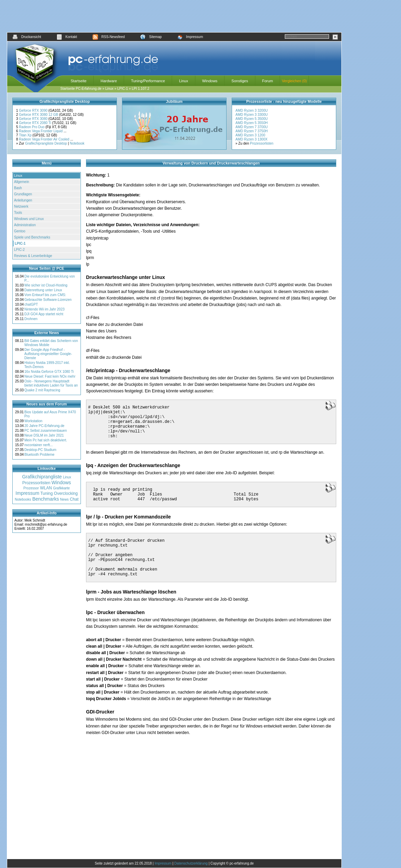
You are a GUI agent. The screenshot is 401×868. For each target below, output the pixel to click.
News (64, 499)
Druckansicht (27, 37)
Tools (18, 213)
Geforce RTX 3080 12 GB (39, 115)
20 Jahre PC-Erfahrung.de (44, 426)
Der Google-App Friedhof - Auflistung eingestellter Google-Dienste (48, 354)
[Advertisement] (174, 16)
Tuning (47, 493)
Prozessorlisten (262, 143)
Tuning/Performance (148, 81)
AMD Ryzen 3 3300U (252, 115)
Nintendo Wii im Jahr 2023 (44, 309)
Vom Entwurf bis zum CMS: (45, 295)
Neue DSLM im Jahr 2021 (44, 435)
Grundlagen (23, 194)
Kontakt (67, 37)
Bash (18, 188)
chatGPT (31, 304)
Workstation (33, 421)
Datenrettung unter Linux (43, 290)
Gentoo (20, 231)
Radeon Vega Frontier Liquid (41, 131)
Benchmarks (46, 499)
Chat (74, 499)
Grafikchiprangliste (42, 477)
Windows (210, 81)
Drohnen (31, 319)
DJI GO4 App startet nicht (44, 314)
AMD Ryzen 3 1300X (251, 139)
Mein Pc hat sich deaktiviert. (46, 440)
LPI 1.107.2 (140, 89)
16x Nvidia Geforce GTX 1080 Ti (49, 372)
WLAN (46, 488)
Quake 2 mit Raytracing (42, 390)
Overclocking (66, 493)
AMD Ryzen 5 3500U (252, 119)
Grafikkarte (62, 488)
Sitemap (151, 37)
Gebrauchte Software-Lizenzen (48, 300)
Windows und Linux (29, 219)
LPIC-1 (123, 89)
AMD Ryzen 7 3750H (252, 131)
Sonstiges (240, 81)
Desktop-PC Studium (40, 450)
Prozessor (31, 488)
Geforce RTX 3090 (34, 111)
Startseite (78, 81)
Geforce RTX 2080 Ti (35, 123)
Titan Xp (26, 135)
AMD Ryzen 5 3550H (252, 123)
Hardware (109, 81)
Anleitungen (23, 200)
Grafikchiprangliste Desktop (46, 143)
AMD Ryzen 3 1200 (250, 135)
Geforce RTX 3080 (34, 119)
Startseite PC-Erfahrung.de (81, 89)
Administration (25, 225)
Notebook (77, 143)
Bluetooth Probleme (39, 455)
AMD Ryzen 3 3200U (252, 111)
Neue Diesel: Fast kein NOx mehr (50, 376)
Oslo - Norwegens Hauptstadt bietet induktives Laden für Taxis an (51, 383)
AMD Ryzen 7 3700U (252, 127)
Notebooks (23, 499)
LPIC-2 (19, 250)
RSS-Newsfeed (109, 37)
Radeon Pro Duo (32, 127)
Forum (268, 81)
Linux (183, 81)
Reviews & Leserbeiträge (33, 256)
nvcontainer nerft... (39, 445)
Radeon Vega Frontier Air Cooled (45, 139)
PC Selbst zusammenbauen (46, 431)
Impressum (190, 37)
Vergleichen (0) (294, 81)
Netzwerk (21, 206)
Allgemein (22, 182)
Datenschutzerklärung (191, 863)
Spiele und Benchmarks (32, 237)
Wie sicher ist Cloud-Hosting (46, 285)
